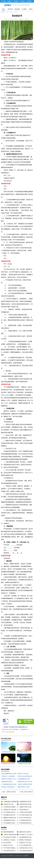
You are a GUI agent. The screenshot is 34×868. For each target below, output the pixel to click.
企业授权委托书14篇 (24, 779)
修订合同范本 (7, 843)
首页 (3, 9)
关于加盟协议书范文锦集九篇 (12, 823)
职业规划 (29, 1)
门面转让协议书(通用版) (26, 812)
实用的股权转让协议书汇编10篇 (13, 820)
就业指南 (17, 9)
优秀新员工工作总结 (9, 840)
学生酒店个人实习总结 (26, 835)
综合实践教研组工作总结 (9, 774)
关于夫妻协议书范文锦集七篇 (12, 812)
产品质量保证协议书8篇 (26, 820)
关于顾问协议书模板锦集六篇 (12, 807)
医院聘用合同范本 (7, 782)
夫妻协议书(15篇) (8, 804)
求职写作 (10, 9)
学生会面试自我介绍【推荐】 (12, 851)
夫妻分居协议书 (24, 810)
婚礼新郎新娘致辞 (9, 832)
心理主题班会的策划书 (26, 851)
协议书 (16, 12)
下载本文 (27, 19)
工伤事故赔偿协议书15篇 (9, 784)
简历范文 (10, 1)
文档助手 (11, 856)
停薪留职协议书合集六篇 (27, 804)
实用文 (31, 9)
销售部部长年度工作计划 (25, 782)
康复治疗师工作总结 (24, 787)
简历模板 (16, 1)
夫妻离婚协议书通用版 (10, 802)
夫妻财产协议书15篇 (25, 807)
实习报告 (23, 1)
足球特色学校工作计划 (26, 848)
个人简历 (3, 1)
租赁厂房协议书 (29, 792)
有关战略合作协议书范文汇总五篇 (13, 815)
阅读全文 (21, 19)
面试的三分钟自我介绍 (8, 787)
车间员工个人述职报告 (8, 776)
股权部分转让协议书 (25, 832)
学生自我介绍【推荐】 (10, 837)
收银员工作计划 (8, 845)
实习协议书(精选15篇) (26, 815)
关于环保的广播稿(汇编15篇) (12, 848)
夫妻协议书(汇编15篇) (10, 810)
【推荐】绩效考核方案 (10, 835)
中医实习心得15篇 (23, 774)
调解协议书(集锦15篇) (10, 818)
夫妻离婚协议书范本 (25, 802)
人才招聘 (24, 9)
